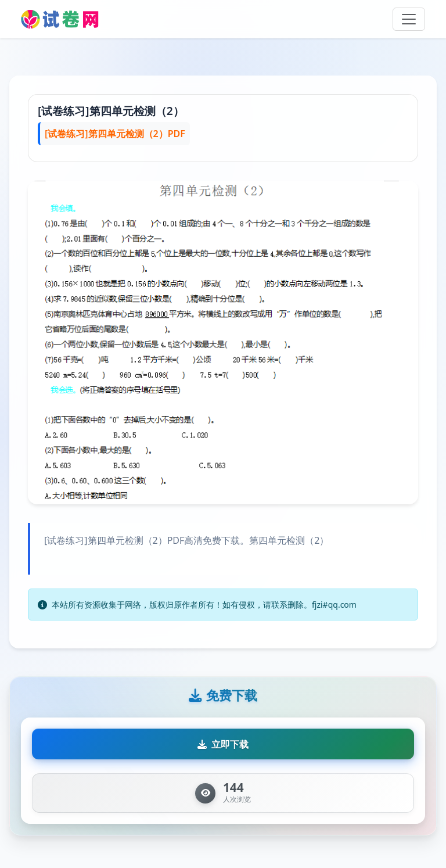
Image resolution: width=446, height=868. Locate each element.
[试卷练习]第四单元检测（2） (111, 111)
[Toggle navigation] (409, 19)
